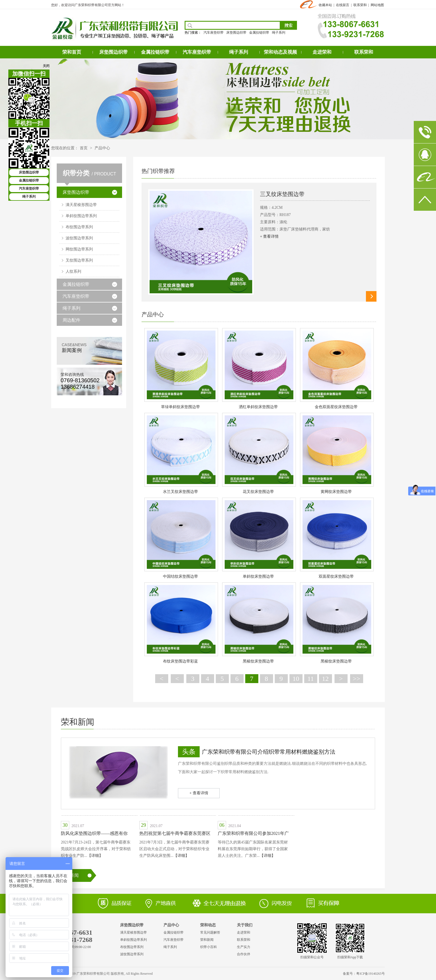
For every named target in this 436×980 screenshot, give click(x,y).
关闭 (46, 66)
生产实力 (244, 947)
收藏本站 (325, 5)
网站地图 (377, 5)
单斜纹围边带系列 (81, 216)
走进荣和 (322, 52)
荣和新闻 (78, 722)
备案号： (350, 974)
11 (310, 679)
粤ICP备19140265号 (371, 974)
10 (296, 679)
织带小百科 (209, 947)
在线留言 (343, 5)
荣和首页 (72, 52)
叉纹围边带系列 (79, 260)
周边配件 (71, 320)
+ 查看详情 (269, 236)
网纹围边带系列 (79, 249)
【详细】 (95, 856)
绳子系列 (279, 33)
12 (325, 679)
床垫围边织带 (236, 33)
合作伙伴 (244, 954)
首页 (84, 148)
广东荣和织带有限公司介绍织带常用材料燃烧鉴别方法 (269, 752)
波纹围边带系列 (79, 238)
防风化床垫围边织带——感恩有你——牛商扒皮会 (94, 834)
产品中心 (102, 148)
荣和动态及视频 (280, 52)
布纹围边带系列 (79, 227)
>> (356, 679)
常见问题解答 (210, 932)
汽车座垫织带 (214, 33)
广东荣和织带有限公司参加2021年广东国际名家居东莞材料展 (253, 834)
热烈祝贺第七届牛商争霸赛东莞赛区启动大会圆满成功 (175, 834)
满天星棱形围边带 (81, 205)
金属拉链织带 (259, 33)
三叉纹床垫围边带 (282, 194)
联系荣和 (360, 5)
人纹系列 (73, 271)
